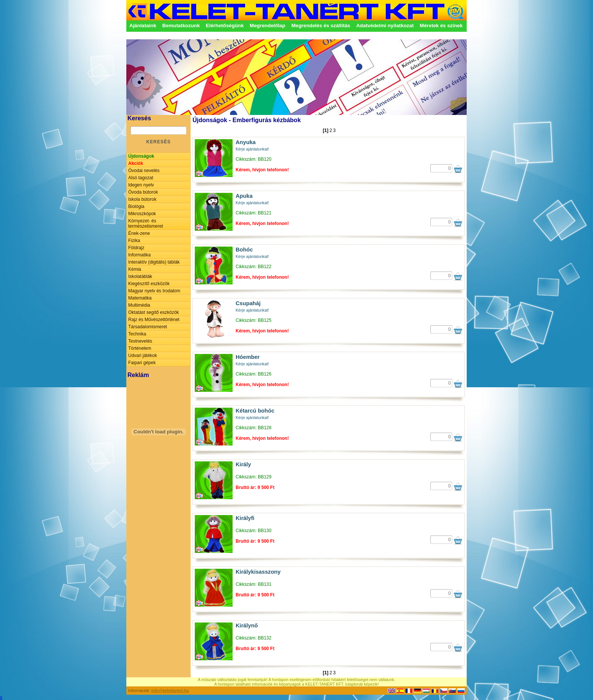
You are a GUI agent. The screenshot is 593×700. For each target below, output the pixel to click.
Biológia (136, 206)
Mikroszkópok (142, 214)
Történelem (140, 348)
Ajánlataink (143, 26)
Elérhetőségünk (225, 26)
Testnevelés (140, 341)
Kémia (135, 269)
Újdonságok (141, 156)
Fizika (134, 241)
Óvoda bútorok (143, 192)
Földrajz (136, 248)
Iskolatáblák (140, 276)
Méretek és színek (441, 26)
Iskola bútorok (142, 199)
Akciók (136, 163)
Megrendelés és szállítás (321, 26)
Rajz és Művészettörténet (154, 320)
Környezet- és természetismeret (146, 224)
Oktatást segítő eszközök (154, 312)
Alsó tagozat (141, 178)
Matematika (140, 298)
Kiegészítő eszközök (149, 284)
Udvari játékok (143, 355)
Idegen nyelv (141, 185)
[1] (325, 130)
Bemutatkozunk (181, 26)
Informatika (139, 255)
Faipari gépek (142, 363)
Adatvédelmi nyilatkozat (385, 26)
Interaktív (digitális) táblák (154, 262)
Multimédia (139, 305)
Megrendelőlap (267, 26)
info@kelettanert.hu (170, 691)
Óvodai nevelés (144, 171)
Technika (137, 334)
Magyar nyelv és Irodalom (154, 291)
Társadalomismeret (148, 327)
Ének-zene (139, 233)
